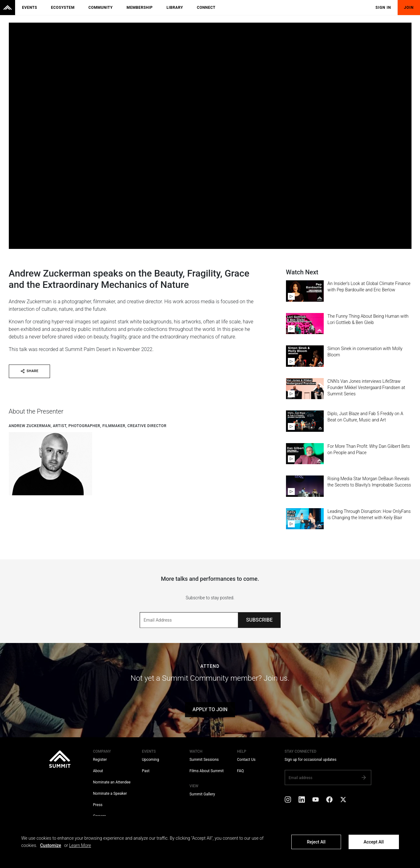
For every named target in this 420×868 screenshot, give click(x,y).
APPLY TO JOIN (210, 709)
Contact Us (246, 760)
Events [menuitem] (30, 8)
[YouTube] (316, 801)
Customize (50, 845)
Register (100, 760)
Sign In (384, 8)
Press (98, 805)
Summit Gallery (202, 794)
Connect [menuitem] (206, 8)
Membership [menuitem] (140, 8)
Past (146, 771)
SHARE (30, 371)
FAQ (240, 771)
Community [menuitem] (101, 8)
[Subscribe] (364, 777)
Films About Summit (207, 771)
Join (409, 8)
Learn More (80, 845)
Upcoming (150, 760)
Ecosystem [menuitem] (63, 8)
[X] (343, 801)
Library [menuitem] (175, 8)
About (98, 771)
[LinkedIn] (302, 801)
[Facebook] (329, 801)
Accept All (374, 842)
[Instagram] (288, 801)
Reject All (316, 842)
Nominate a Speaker (110, 794)
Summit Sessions (204, 760)
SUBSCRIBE (259, 620)
